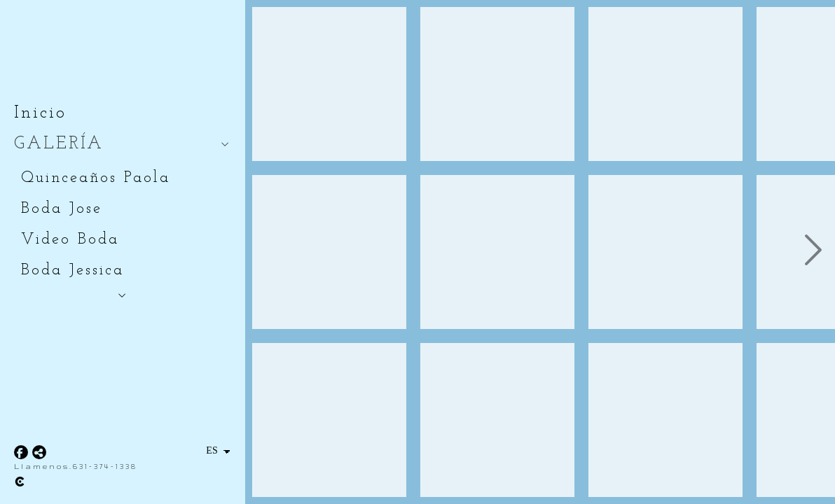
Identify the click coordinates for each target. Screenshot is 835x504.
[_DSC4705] (497, 84)
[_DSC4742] (665, 420)
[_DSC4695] (329, 420)
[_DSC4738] (665, 252)
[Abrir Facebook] (21, 452)
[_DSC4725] (665, 84)
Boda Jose (62, 209)
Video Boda (70, 240)
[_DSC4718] (497, 252)
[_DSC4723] (497, 420)
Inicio (40, 113)
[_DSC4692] (329, 252)
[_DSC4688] (329, 84)
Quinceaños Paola (96, 178)
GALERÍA (59, 144)
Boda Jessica (73, 271)
